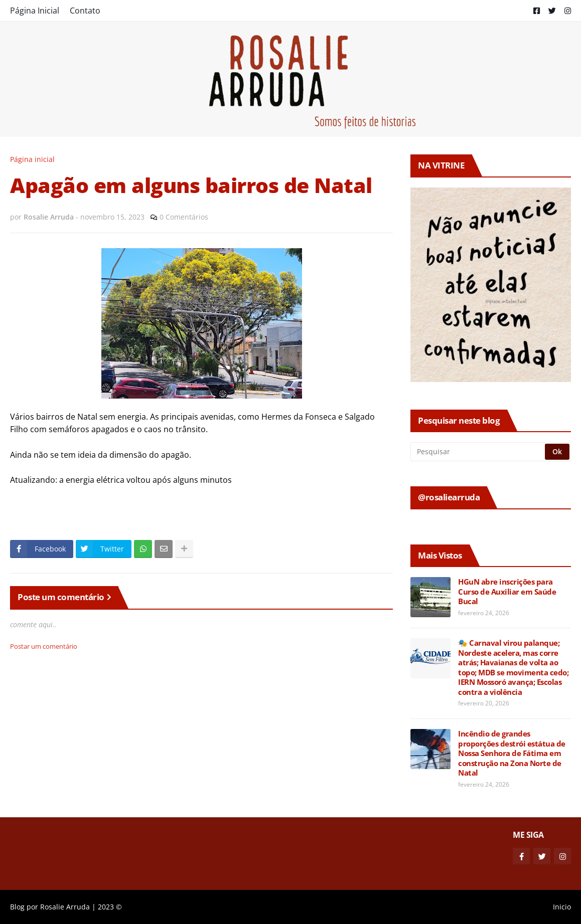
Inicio (562, 907)
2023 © (110, 907)
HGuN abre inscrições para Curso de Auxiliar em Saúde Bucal (507, 592)
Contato (85, 11)
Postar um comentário (44, 646)
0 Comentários (184, 217)
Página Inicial (35, 11)
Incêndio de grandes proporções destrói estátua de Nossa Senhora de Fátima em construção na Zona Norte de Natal (512, 753)
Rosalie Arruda (65, 907)
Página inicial (32, 159)
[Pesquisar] (478, 452)
